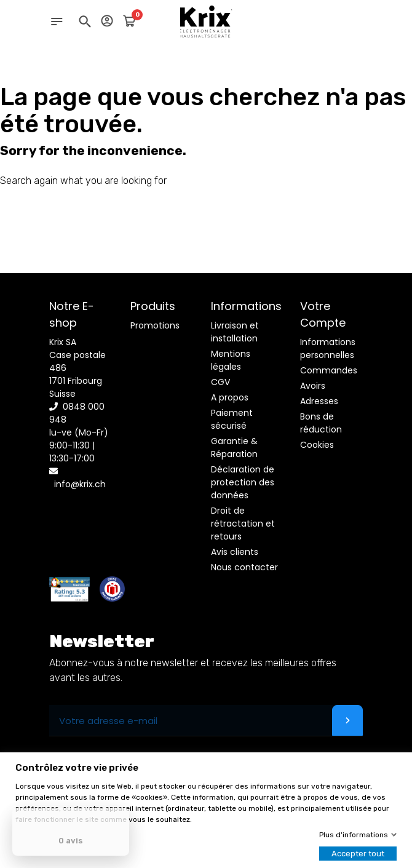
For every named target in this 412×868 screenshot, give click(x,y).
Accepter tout (358, 854)
